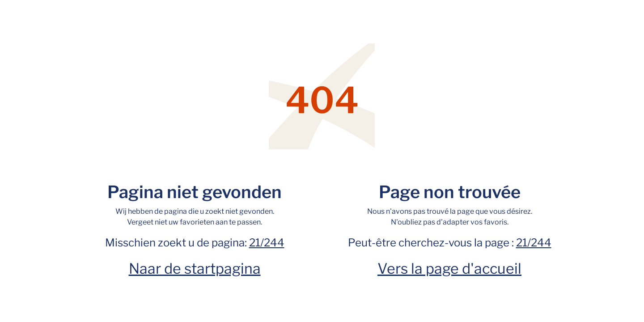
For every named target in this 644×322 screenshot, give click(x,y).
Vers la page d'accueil (449, 269)
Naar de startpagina (195, 269)
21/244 (267, 243)
